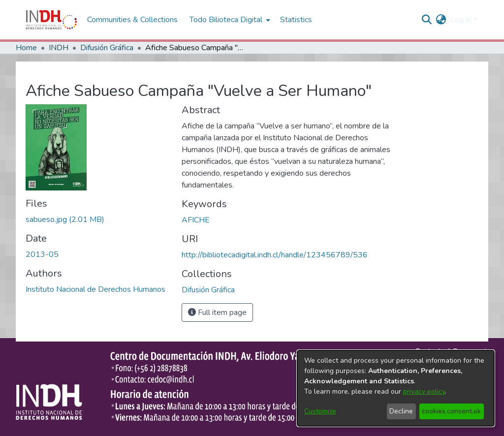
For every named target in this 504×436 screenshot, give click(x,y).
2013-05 (42, 254)
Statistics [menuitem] (296, 20)
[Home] (51, 20)
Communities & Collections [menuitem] (132, 20)
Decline (401, 411)
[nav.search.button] (427, 20)
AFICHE (196, 220)
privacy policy (424, 391)
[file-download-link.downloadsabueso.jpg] (65, 219)
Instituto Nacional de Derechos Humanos (95, 289)
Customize (320, 411)
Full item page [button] (217, 312)
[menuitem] (441, 20)
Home (26, 48)
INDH (59, 48)
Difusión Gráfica (107, 48)
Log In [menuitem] (461, 20)
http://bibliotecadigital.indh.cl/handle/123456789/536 (275, 255)
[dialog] (396, 388)
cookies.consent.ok (451, 411)
